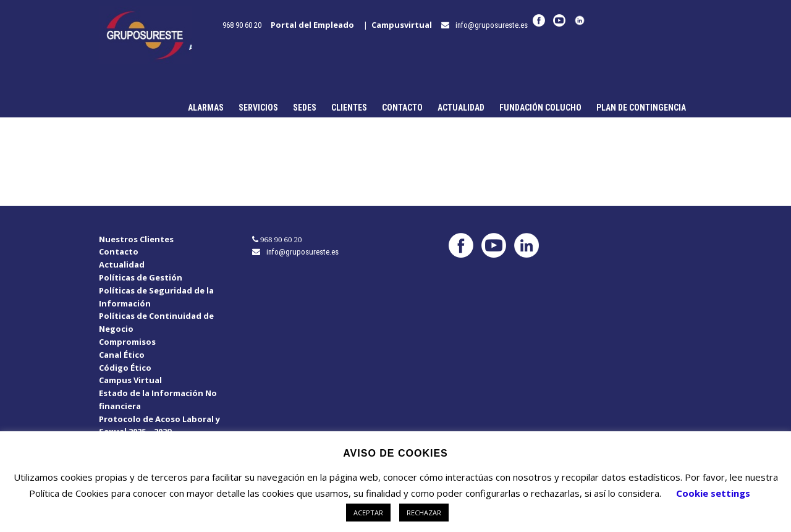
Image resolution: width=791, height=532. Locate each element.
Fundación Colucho (540, 108)
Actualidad (461, 108)
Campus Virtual (130, 380)
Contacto (402, 108)
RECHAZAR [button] (424, 513)
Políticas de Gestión (141, 277)
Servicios (258, 108)
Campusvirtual (404, 25)
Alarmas (206, 108)
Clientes (349, 108)
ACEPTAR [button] (368, 513)
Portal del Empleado (315, 25)
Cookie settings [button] (713, 493)
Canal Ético (122, 355)
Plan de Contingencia (641, 108)
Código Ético (125, 368)
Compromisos (127, 342)
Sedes (305, 108)
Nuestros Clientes (136, 239)
